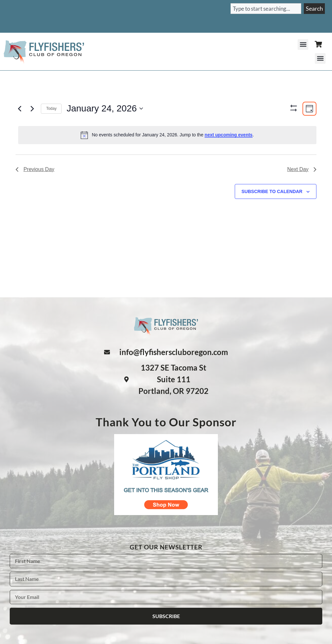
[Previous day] (19, 109)
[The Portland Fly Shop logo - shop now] (166, 513)
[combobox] (266, 9)
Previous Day (35, 188)
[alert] (167, 135)
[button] (303, 45)
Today (51, 109)
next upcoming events (229, 135)
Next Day (302, 188)
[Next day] (32, 109)
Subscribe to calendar (272, 210)
